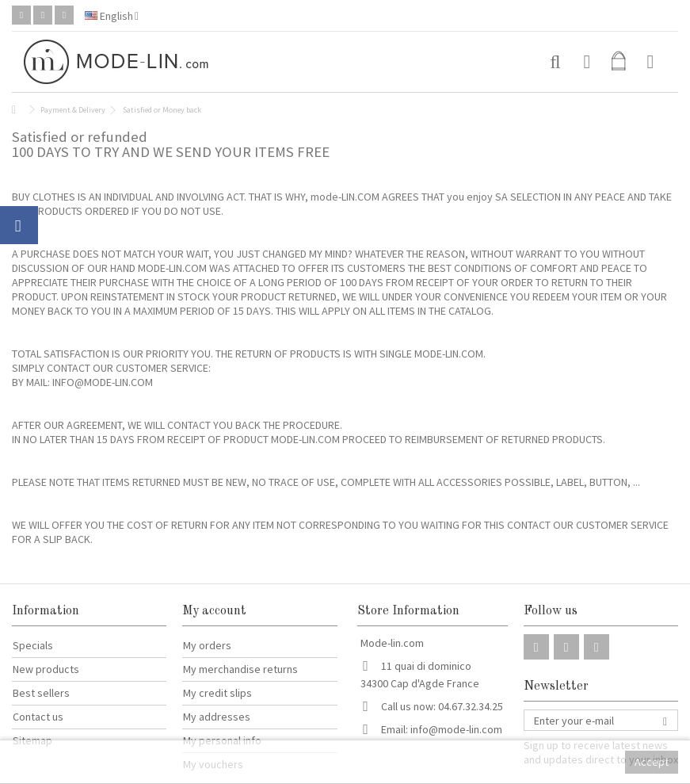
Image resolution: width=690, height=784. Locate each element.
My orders (207, 645)
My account (214, 611)
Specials (33, 645)
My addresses (217, 717)
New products (46, 669)
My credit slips (217, 693)
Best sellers (41, 693)
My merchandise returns (240, 669)
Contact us (38, 717)
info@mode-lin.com (456, 729)
